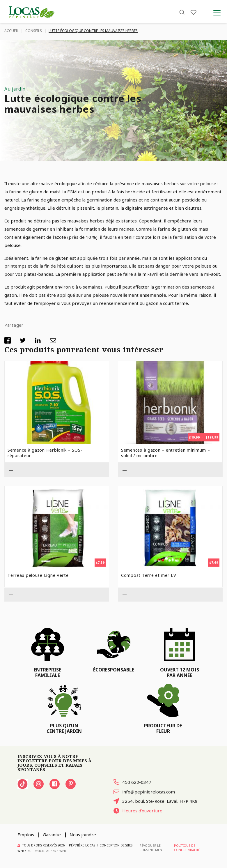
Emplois (26, 835)
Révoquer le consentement (151, 848)
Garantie (52, 835)
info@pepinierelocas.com (144, 792)
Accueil (11, 31)
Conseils (34, 31)
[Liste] (194, 12)
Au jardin (15, 89)
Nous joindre (83, 835)
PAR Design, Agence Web (46, 851)
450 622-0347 (132, 782)
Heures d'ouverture (138, 811)
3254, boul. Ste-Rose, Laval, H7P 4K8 (156, 801)
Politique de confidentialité (187, 848)
